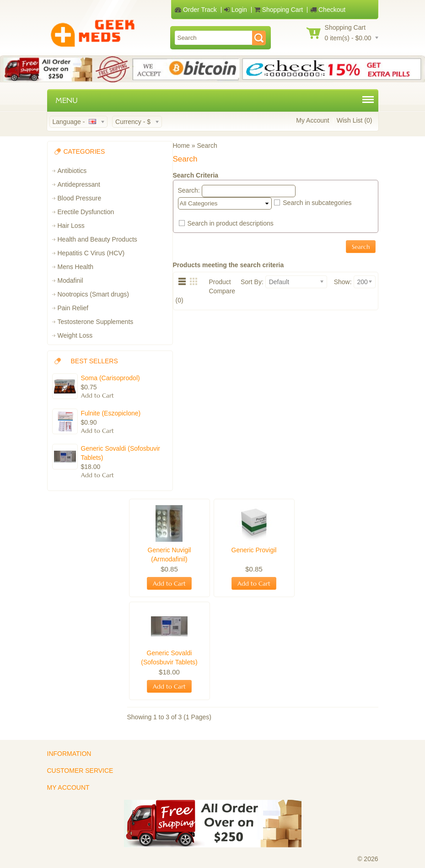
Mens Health (76, 267)
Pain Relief (73, 308)
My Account (312, 120)
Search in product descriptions (230, 223)
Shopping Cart (279, 10)
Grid (196, 281)
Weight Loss (75, 335)
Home (181, 146)
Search (207, 146)
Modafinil (70, 280)
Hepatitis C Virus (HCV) (91, 253)
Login (236, 10)
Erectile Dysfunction (86, 212)
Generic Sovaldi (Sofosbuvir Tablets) (121, 453)
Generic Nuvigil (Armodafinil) (169, 555)
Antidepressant (79, 184)
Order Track (196, 10)
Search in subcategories (317, 203)
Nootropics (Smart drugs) (93, 294)
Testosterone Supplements (96, 322)
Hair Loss (71, 226)
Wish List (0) (355, 120)
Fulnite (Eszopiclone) (111, 413)
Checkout (328, 10)
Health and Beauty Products (97, 239)
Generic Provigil (254, 550)
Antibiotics (72, 171)
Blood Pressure (80, 198)
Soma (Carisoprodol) (110, 378)
